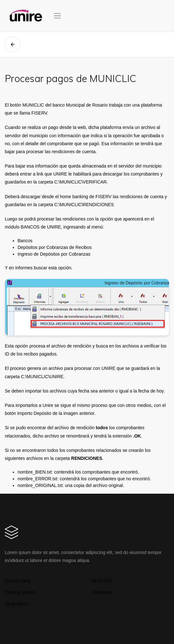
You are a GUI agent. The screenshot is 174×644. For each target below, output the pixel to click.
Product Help (18, 581)
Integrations (16, 604)
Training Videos (20, 592)
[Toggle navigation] (57, 16)
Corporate (102, 592)
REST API (102, 581)
